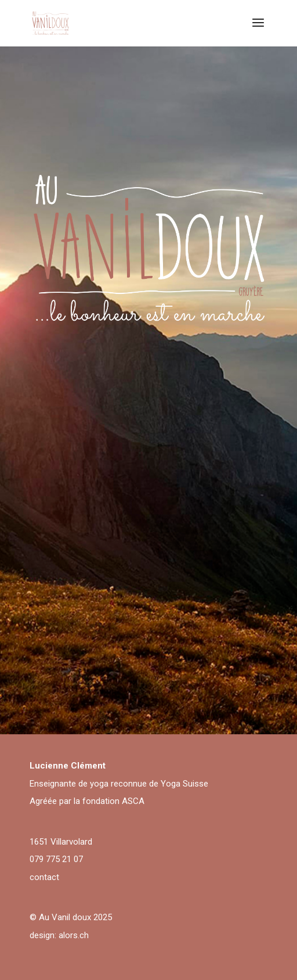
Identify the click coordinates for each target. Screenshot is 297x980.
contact (44, 877)
